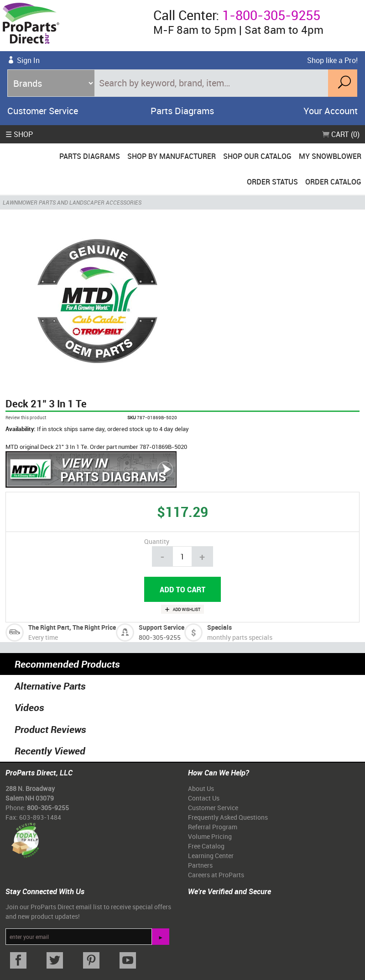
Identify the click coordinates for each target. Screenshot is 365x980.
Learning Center (211, 856)
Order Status (272, 182)
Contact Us (204, 798)
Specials (219, 627)
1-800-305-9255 (271, 15)
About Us (201, 788)
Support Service (162, 627)
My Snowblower (330, 156)
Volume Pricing (210, 836)
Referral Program (213, 827)
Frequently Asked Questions (228, 817)
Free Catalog (206, 846)
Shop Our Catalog (257, 156)
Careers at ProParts (216, 875)
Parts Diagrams (182, 111)
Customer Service (43, 111)
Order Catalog (333, 182)
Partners (200, 865)
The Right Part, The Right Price (72, 627)
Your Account (331, 111)
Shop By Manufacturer (172, 156)
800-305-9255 (160, 637)
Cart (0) (341, 134)
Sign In (28, 60)
